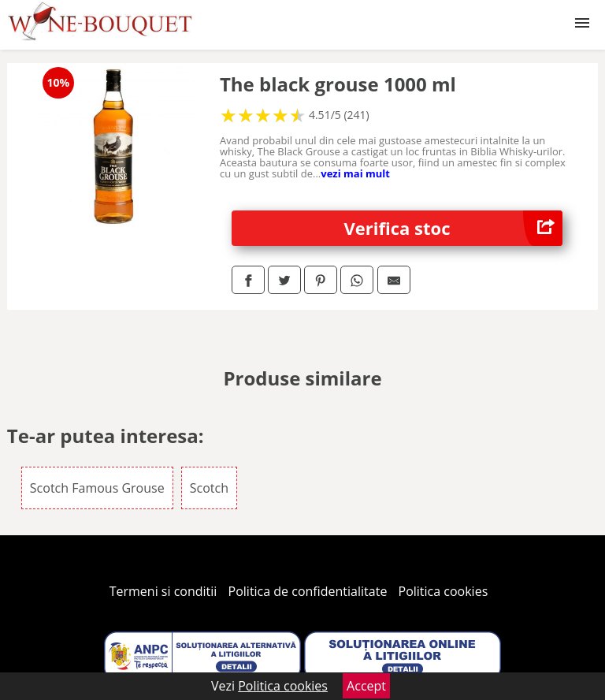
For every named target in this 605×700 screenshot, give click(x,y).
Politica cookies (444, 591)
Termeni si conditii (163, 591)
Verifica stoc (454, 228)
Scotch (209, 488)
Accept (366, 686)
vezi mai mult (355, 173)
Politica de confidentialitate (308, 591)
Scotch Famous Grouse (97, 488)
